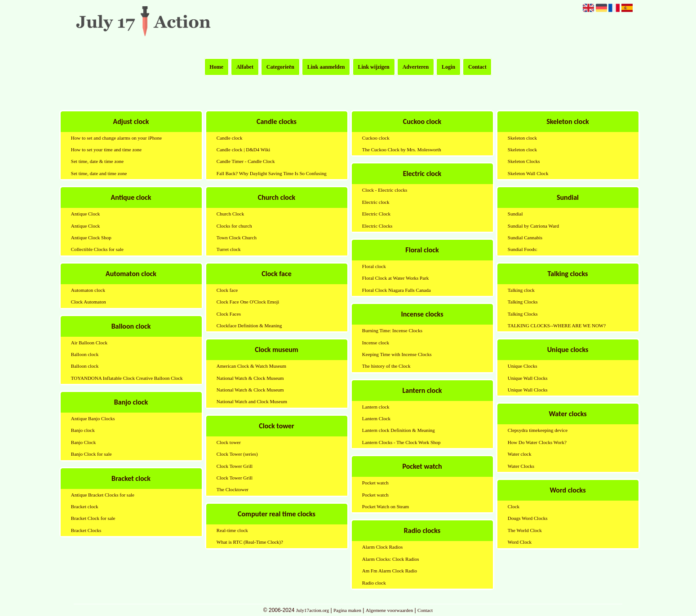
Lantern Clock (376, 418)
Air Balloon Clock (89, 343)
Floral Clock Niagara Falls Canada (397, 290)
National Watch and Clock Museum (252, 401)
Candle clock (230, 138)
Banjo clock (83, 430)
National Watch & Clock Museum (250, 378)
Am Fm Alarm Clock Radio (390, 571)
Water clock (520, 454)
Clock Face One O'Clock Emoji (248, 302)
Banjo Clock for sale (91, 454)
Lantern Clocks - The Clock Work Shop (401, 442)
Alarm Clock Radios (382, 547)
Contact (477, 67)
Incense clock (376, 343)
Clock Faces (229, 314)
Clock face (227, 290)
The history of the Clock (386, 366)
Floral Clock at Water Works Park (395, 278)
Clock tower (229, 442)
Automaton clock (88, 290)
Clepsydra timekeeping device (538, 430)
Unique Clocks (523, 366)
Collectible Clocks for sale (97, 249)
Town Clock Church (237, 238)
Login (448, 67)
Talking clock (521, 290)
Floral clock (374, 266)
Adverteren (416, 67)
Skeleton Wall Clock (528, 173)
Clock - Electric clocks (385, 190)
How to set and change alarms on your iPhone (116, 138)
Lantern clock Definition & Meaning (399, 430)
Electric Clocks (377, 226)
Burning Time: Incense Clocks (392, 330)
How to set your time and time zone (106, 150)
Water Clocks (521, 466)
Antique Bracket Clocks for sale (103, 495)
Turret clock (229, 249)
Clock (514, 506)
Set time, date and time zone (99, 173)
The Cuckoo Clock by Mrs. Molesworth (402, 150)
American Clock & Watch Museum (251, 366)
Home (216, 67)
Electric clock (376, 202)
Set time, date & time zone (97, 161)
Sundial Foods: (523, 249)
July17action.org (313, 610)
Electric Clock (376, 214)
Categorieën (280, 67)
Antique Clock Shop (91, 238)
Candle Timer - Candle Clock (246, 161)
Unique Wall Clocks (528, 378)
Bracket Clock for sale (93, 518)
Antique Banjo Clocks (93, 418)
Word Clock (520, 542)
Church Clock (230, 214)
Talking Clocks (523, 302)
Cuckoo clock (376, 138)
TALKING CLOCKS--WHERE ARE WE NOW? (557, 326)
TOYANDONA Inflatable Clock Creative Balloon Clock (127, 378)
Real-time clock (232, 530)
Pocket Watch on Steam (386, 506)
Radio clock (374, 583)
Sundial (515, 214)
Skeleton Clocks (524, 161)
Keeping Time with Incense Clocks (397, 354)
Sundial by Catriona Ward (533, 226)
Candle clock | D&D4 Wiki (243, 150)
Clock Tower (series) (237, 454)
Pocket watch (375, 483)
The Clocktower (233, 489)
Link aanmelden (326, 67)
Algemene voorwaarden (389, 610)
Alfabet (245, 67)
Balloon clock (85, 354)
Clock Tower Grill (235, 466)
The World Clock (525, 530)
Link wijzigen (373, 67)
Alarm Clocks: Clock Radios (391, 559)
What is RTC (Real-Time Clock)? (250, 542)
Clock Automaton (89, 302)
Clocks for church (234, 226)
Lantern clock (376, 407)
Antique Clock (85, 214)
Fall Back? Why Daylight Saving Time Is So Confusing (272, 173)
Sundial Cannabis (525, 238)
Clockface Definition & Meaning (249, 326)
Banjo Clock (83, 442)
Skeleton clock (522, 138)
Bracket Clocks (86, 530)
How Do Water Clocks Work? (537, 442)
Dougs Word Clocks (528, 518)
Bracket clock (85, 506)
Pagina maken (347, 610)
